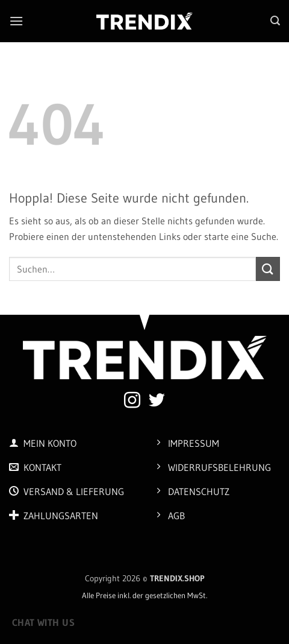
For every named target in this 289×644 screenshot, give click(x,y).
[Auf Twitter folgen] (157, 402)
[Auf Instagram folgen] (132, 402)
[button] (16, 21)
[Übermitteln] (268, 269)
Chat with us (44, 623)
